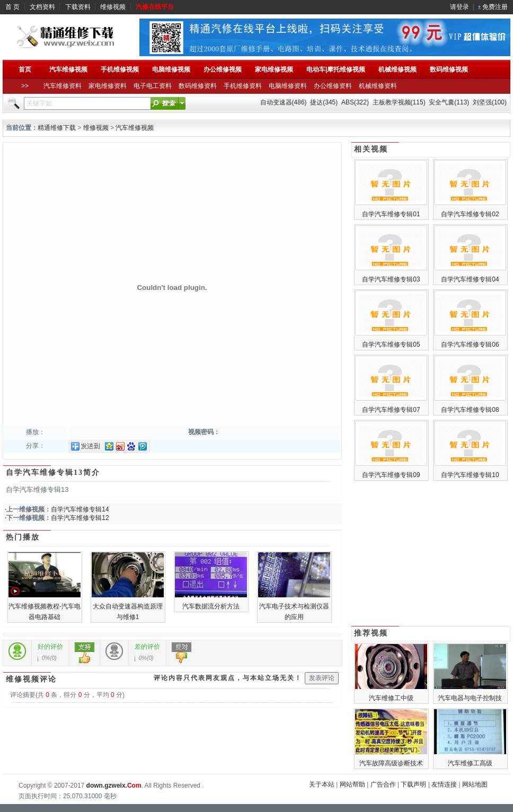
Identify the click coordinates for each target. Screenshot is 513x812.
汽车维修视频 (135, 128)
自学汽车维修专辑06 (470, 345)
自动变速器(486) (284, 102)
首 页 (12, 7)
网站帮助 (352, 784)
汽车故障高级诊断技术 (391, 763)
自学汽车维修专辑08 (470, 410)
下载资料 (78, 7)
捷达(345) (324, 102)
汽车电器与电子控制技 (470, 698)
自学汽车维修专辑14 (80, 509)
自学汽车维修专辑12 (80, 518)
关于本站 (322, 784)
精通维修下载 (57, 128)
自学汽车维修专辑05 (391, 345)
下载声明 (413, 784)
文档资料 (42, 7)
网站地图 (475, 784)
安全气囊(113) (449, 102)
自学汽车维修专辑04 (470, 279)
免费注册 (495, 7)
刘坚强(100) (490, 102)
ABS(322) (355, 102)
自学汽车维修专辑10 (470, 475)
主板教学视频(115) (399, 102)
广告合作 (383, 784)
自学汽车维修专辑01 (391, 214)
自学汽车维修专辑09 (391, 475)
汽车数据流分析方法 (211, 606)
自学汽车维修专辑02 (470, 214)
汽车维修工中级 (391, 698)
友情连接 (444, 784)
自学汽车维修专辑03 (391, 279)
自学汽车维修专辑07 (391, 410)
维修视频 (113, 7)
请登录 (459, 7)
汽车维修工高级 (470, 763)
